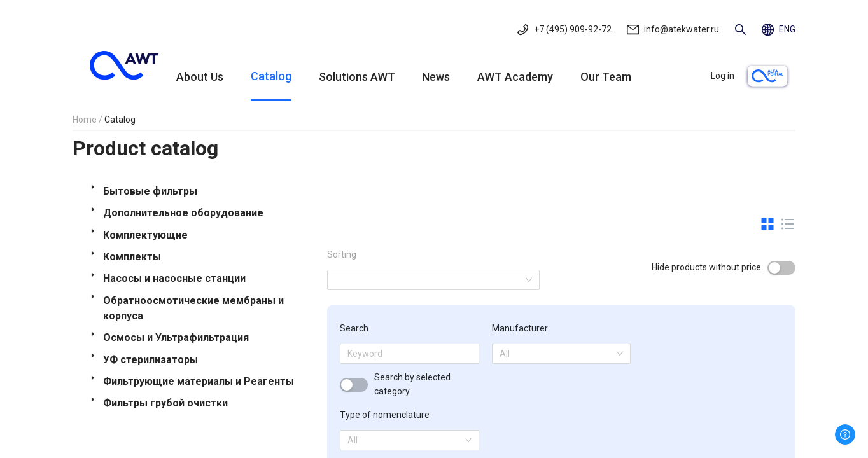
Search (354, 328)
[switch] (781, 268)
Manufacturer (520, 328)
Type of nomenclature (385, 415)
